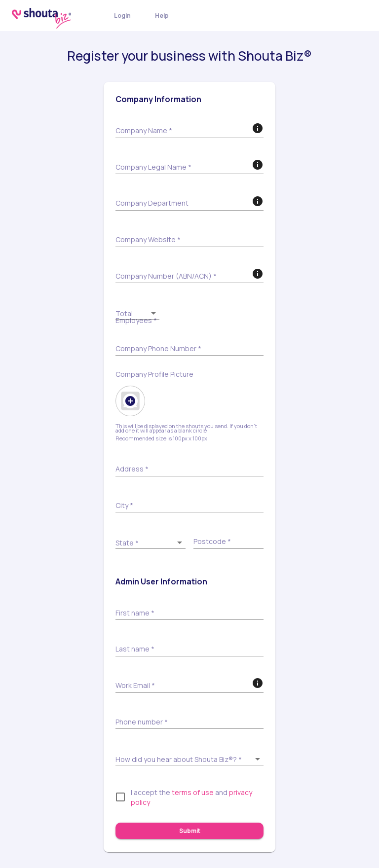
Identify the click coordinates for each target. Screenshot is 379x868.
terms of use (193, 792)
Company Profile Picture (154, 374)
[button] (137, 313)
